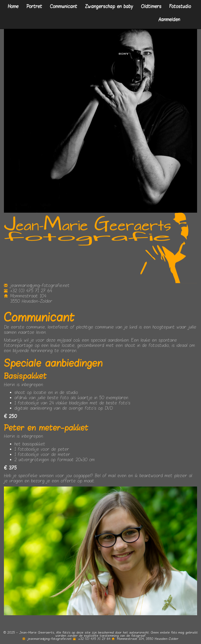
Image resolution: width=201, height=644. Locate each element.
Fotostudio (180, 6)
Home (13, 6)
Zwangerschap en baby (109, 6)
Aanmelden (169, 19)
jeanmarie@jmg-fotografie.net (37, 286)
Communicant (64, 6)
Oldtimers (151, 6)
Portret (34, 6)
